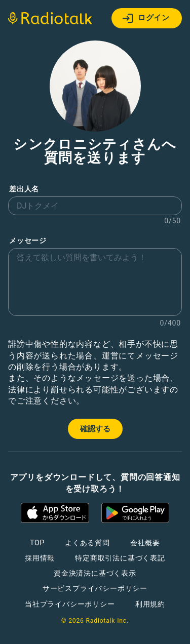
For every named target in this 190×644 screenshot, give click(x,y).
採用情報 (40, 558)
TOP (37, 543)
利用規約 (150, 604)
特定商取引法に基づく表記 (120, 558)
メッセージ (28, 241)
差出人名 (24, 189)
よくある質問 (87, 543)
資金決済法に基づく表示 (95, 573)
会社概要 (145, 543)
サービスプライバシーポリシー (95, 588)
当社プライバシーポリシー (70, 604)
